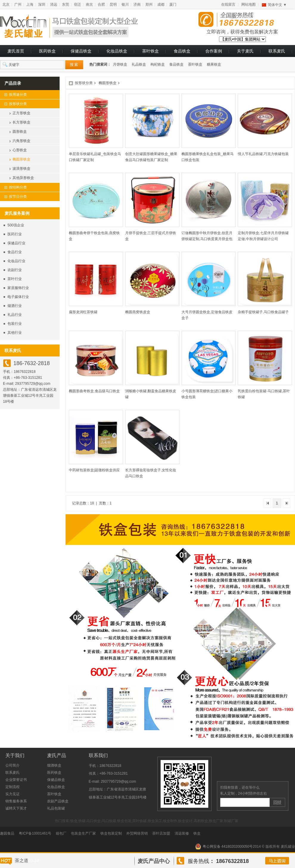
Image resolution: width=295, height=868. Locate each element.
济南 (137, 4)
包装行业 (15, 324)
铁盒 (197, 833)
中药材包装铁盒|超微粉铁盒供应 (94, 470)
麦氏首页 (16, 51)
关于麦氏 (245, 51)
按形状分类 (84, 83)
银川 (125, 4)
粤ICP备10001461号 (35, 833)
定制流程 (13, 787)
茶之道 (22, 861)
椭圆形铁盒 (21, 159)
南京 (89, 4)
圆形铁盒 (20, 132)
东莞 (66, 4)
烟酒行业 (15, 306)
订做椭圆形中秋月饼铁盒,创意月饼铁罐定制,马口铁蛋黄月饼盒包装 (207, 239)
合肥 (101, 4)
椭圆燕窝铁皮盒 (138, 312)
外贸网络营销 (137, 833)
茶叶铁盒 (150, 51)
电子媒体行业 (18, 297)
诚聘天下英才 (16, 808)
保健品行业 (16, 243)
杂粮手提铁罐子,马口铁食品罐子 (263, 312)
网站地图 (249, 4)
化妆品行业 (16, 261)
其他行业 (15, 333)
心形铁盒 (20, 150)
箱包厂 (61, 833)
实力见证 (13, 794)
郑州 (149, 4)
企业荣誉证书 (16, 780)
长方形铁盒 (21, 122)
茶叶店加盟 (161, 833)
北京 (6, 4)
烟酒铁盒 (54, 765)
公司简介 (13, 765)
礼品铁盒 (139, 64)
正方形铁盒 (21, 113)
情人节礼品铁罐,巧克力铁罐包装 (263, 154)
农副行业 (15, 270)
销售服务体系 (16, 801)
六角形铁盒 (21, 141)
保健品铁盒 (81, 51)
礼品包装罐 (56, 808)
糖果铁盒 (214, 64)
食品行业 (15, 252)
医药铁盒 (47, 51)
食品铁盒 (182, 51)
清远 (54, 4)
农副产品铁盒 (58, 801)
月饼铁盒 (120, 64)
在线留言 (228, 4)
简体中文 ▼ (277, 5)
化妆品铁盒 (117, 51)
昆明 (113, 4)
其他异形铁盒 (23, 178)
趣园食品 (7, 833)
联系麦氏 (277, 51)
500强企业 (16, 225)
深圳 (42, 4)
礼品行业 (15, 315)
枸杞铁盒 (158, 64)
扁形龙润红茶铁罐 (83, 312)
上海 (30, 4)
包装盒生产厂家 (83, 833)
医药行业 (15, 234)
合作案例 (214, 51)
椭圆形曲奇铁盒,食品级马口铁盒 (94, 391)
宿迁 (77, 4)
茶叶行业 (15, 279)
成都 (161, 4)
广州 (18, 4)
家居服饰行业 (18, 288)
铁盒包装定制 (111, 833)
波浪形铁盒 (21, 169)
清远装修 (182, 833)
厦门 (173, 4)
